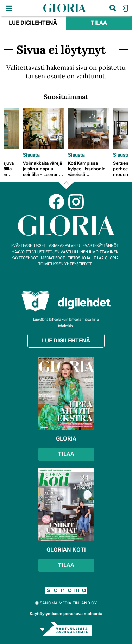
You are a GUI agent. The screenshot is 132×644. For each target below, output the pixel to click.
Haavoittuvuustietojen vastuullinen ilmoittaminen (65, 252)
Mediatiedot (53, 258)
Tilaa (99, 23)
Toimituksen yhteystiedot (65, 264)
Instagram (76, 202)
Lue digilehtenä (33, 23)
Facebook (56, 202)
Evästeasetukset (29, 246)
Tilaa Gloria (106, 258)
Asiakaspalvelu (64, 246)
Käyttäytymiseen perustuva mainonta (66, 614)
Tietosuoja (79, 258)
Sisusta (31, 155)
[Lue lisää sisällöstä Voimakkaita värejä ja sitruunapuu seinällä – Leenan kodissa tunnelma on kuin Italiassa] (44, 128)
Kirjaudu (123, 8)
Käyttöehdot (25, 258)
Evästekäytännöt (101, 246)
